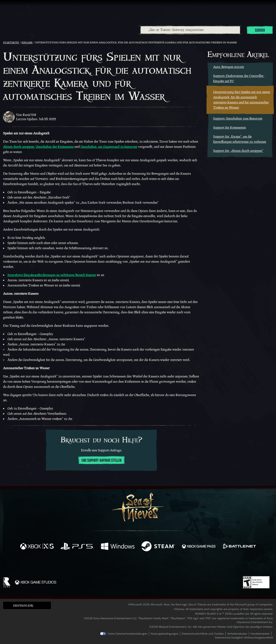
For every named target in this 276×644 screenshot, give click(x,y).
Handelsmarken (260, 634)
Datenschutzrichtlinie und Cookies (203, 634)
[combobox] (190, 30)
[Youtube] (137, 565)
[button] (27, 605)
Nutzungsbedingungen (165, 634)
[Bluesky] (175, 565)
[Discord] (154, 566)
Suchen (260, 30)
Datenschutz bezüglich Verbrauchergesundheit (244, 637)
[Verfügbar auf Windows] (118, 547)
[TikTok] (164, 565)
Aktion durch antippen (19, 147)
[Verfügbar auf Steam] (158, 547)
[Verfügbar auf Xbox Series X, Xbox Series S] (37, 547)
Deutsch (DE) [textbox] (23, 606)
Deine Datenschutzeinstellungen (128, 634)
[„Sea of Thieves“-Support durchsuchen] (190, 30)
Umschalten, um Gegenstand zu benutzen (109, 147)
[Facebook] (100, 565)
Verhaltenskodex (237, 634)
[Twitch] (121, 565)
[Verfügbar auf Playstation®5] (77, 547)
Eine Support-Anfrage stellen (101, 460)
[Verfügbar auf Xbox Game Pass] (199, 547)
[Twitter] (110, 565)
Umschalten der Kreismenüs (55, 147)
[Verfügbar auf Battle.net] (239, 547)
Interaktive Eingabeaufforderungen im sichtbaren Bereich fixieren (52, 275)
